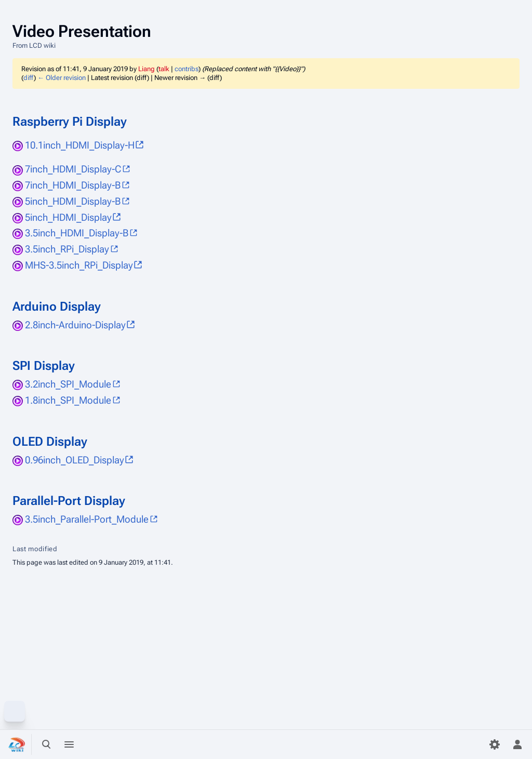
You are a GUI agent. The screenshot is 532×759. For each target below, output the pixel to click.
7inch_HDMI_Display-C (73, 169)
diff (29, 78)
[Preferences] (495, 744)
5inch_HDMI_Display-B (73, 201)
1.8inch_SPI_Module (68, 400)
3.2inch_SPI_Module (68, 384)
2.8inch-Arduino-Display (75, 325)
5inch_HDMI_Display (68, 217)
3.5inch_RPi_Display (67, 249)
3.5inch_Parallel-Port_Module (87, 519)
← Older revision (62, 78)
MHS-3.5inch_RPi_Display (79, 265)
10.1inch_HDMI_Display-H (80, 145)
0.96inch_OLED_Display (75, 460)
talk (164, 69)
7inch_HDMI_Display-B (73, 185)
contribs (187, 69)
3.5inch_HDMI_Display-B (77, 233)
